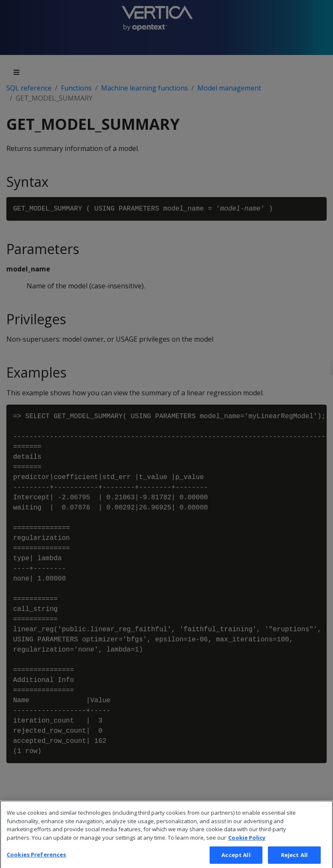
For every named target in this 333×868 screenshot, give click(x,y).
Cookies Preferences (36, 858)
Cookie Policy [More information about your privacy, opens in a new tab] (247, 841)
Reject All (294, 858)
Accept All (236, 858)
